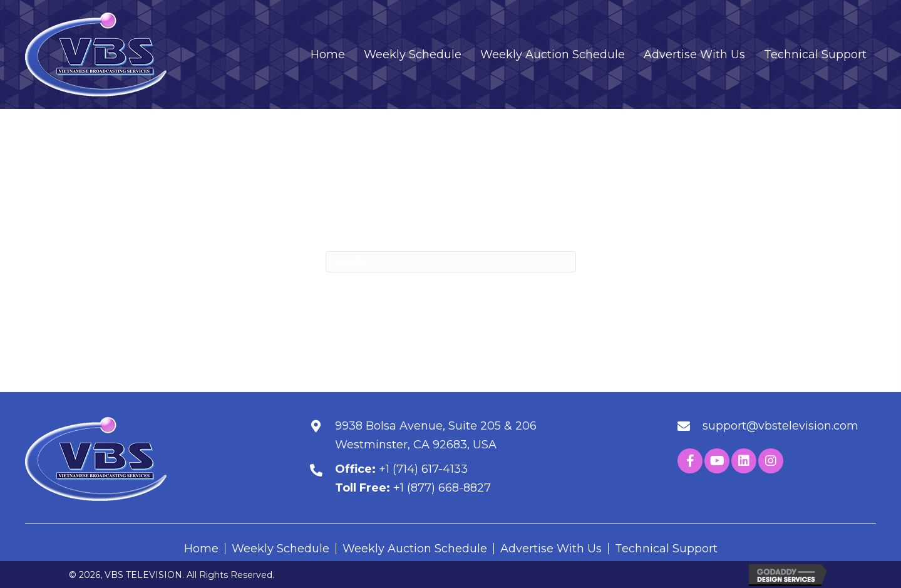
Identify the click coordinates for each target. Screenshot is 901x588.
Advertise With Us (551, 549)
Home (201, 549)
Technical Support (666, 549)
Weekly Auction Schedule (415, 549)
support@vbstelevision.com (780, 426)
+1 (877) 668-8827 (442, 488)
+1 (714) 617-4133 (423, 469)
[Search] (451, 262)
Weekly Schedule (281, 549)
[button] (690, 461)
